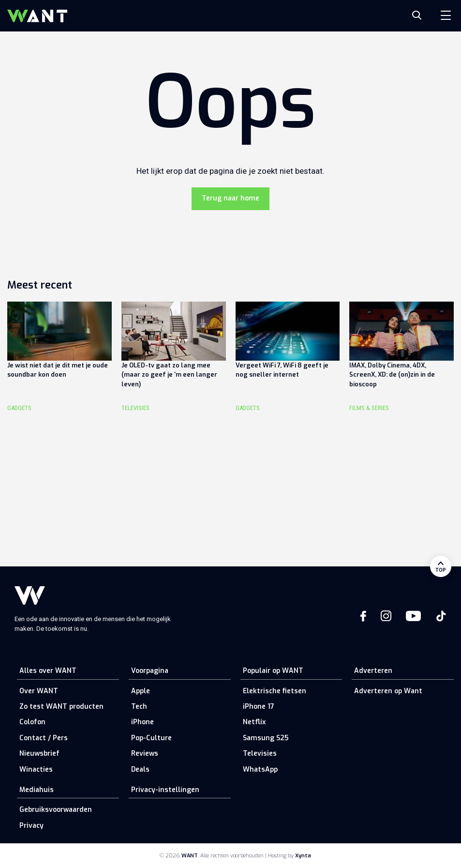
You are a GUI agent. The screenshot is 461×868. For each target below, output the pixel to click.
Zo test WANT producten (61, 707)
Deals (140, 769)
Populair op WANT (273, 671)
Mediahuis (37, 790)
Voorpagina (150, 671)
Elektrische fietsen (275, 691)
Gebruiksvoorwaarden (56, 810)
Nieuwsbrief (39, 754)
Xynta (303, 856)
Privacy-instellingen (165, 790)
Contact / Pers (44, 738)
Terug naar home (230, 198)
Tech (139, 707)
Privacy (31, 826)
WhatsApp (260, 769)
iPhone (142, 722)
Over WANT (39, 691)
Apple (141, 691)
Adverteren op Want (388, 691)
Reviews (145, 754)
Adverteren (373, 671)
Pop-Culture (151, 738)
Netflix (254, 722)
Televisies (260, 754)
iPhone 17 (259, 707)
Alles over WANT (48, 671)
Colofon (32, 722)
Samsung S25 (266, 738)
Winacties (36, 769)
